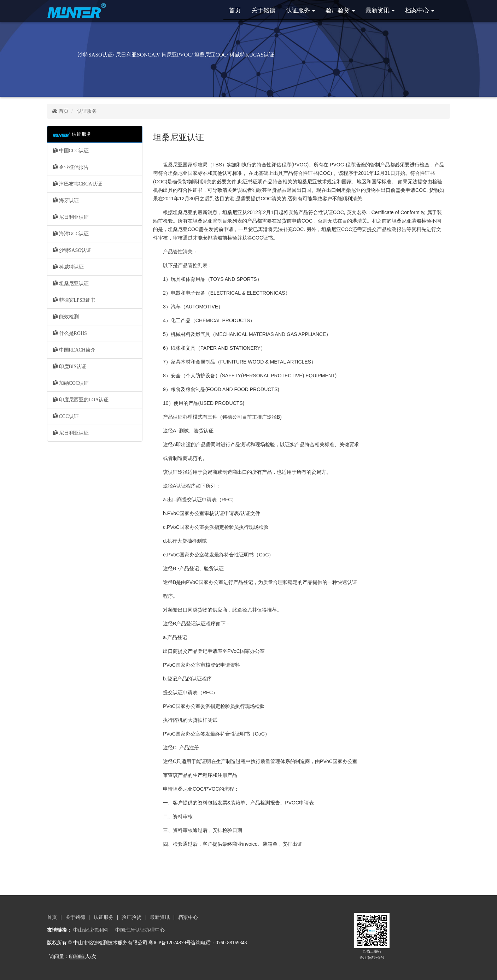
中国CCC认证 (71, 150)
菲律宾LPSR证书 (74, 300)
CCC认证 (66, 416)
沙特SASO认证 (72, 250)
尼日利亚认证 (71, 217)
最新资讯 (380, 10)
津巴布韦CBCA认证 (77, 184)
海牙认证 (66, 200)
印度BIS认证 (69, 366)
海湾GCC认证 (71, 234)
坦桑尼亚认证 (71, 283)
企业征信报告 (71, 167)
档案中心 (420, 10)
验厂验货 (340, 10)
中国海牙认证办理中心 (140, 930)
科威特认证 (68, 267)
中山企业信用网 (90, 930)
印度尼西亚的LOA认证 (81, 400)
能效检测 (66, 317)
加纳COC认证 (71, 383)
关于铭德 (263, 10)
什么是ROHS (70, 333)
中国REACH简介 (74, 350)
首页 (235, 10)
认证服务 (300, 10)
